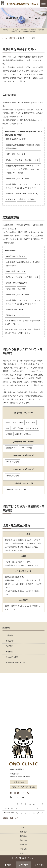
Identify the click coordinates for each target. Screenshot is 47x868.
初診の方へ (23, 845)
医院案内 (24, 836)
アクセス (39, 865)
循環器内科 (10, 641)
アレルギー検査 (12, 657)
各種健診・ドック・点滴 (15, 663)
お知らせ (24, 853)
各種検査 (9, 652)
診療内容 (24, 840)
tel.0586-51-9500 (23, 793)
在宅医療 (9, 646)
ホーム (23, 828)
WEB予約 (24, 865)
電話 (8, 865)
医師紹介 (24, 832)
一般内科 (9, 635)
